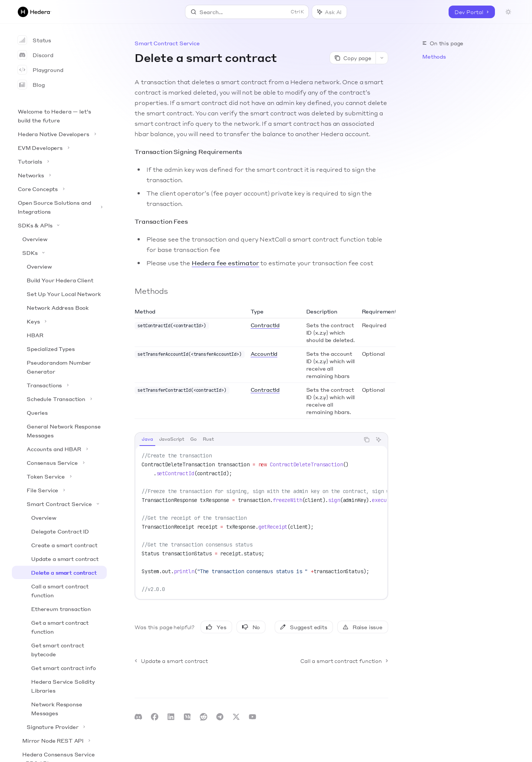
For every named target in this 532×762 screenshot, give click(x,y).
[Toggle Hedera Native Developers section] (59, 134)
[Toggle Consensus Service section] (59, 463)
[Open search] (247, 12)
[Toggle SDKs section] (59, 253)
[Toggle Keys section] (59, 321)
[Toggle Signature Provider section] (59, 727)
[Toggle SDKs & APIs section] (59, 225)
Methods (434, 56)
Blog (31, 85)
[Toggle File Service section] (59, 490)
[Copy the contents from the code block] (367, 440)
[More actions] (382, 58)
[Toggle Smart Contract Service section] (59, 504)
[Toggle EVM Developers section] (59, 148)
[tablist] (247, 440)
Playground (41, 70)
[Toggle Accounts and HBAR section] (59, 449)
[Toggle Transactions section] (59, 385)
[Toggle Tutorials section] (59, 161)
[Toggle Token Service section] (59, 476)
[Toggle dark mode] (508, 12)
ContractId (265, 325)
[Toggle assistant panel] (329, 12)
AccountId (264, 354)
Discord (36, 55)
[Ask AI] (379, 440)
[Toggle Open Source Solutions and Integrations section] (59, 207)
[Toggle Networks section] (59, 175)
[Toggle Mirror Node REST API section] (59, 740)
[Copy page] (353, 58)
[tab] (147, 439)
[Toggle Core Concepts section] (59, 189)
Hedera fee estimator (225, 263)
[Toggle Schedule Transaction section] (59, 399)
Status (34, 40)
